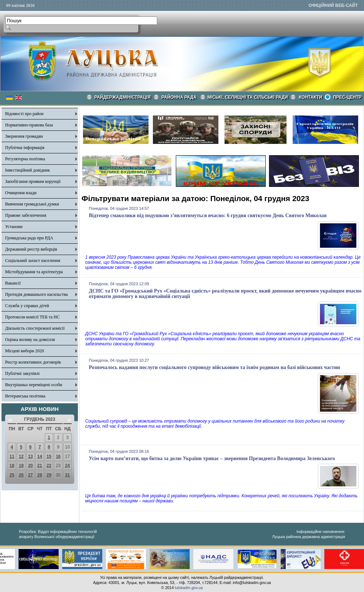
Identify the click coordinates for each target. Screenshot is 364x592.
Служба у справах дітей (27, 306)
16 (58, 456)
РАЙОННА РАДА (179, 97)
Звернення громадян (24, 136)
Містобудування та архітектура (34, 272)
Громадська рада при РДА (29, 238)
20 (30, 466)
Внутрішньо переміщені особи (34, 385)
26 (21, 475)
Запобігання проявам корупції (33, 181)
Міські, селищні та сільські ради (248, 97)
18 (12, 466)
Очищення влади (21, 193)
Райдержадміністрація (122, 97)
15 (49, 456)
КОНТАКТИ (310, 97)
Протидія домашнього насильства (36, 294)
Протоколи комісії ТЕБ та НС (32, 317)
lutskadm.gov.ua (189, 588)
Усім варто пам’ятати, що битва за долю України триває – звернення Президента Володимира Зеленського (212, 458)
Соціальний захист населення (33, 260)
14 (39, 456)
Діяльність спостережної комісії (35, 328)
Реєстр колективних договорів (33, 362)
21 (39, 466)
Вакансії (13, 283)
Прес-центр (347, 97)
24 (68, 466)
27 (30, 475)
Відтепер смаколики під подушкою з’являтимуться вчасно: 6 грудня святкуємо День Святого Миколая (208, 215)
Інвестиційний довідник (27, 170)
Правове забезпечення (26, 215)
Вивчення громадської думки (32, 204)
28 (39, 475)
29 (49, 475)
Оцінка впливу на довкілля (30, 340)
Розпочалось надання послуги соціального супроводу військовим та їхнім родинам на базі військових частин (214, 367)
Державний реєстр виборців (31, 249)
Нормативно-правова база (29, 125)
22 (49, 466)
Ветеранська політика (25, 396)
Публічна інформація (25, 148)
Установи (14, 227)
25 (12, 475)
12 (21, 456)
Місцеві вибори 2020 (25, 351)
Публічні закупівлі (22, 373)
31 (68, 475)
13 (30, 456)
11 (12, 456)
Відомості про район (24, 114)
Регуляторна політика (25, 159)
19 (21, 466)
